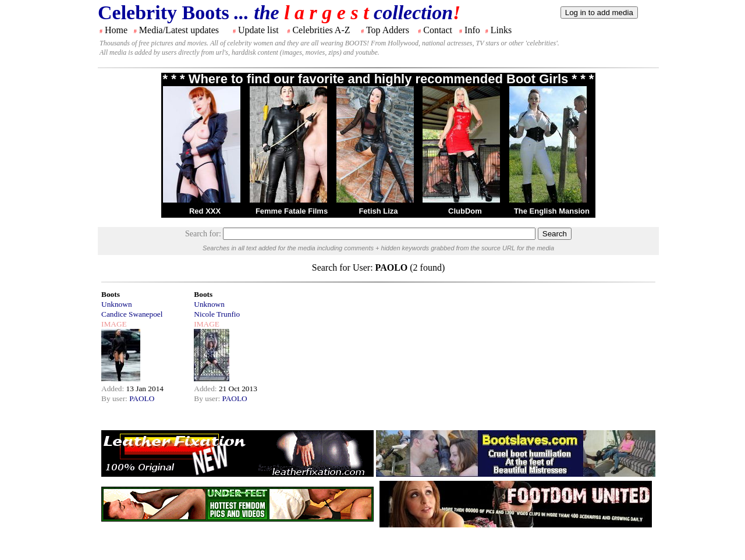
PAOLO (142, 398)
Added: (114, 389)
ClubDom (465, 211)
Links (501, 30)
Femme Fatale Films (292, 211)
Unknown (117, 304)
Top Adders (388, 30)
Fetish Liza (378, 211)
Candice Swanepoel (132, 314)
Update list (258, 30)
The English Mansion (552, 211)
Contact (438, 30)
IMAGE (114, 324)
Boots (111, 294)
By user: (115, 398)
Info (472, 30)
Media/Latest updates (179, 30)
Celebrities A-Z (321, 30)
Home (116, 30)
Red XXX (205, 211)
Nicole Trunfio (217, 314)
